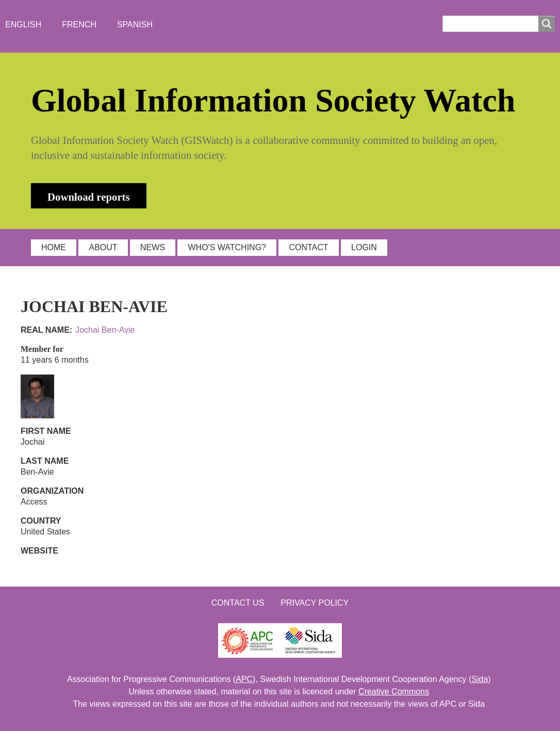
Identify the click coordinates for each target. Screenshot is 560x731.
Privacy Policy (315, 603)
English (23, 25)
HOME (54, 247)
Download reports (89, 197)
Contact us (238, 603)
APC (244, 679)
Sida (480, 679)
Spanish (135, 25)
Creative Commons (394, 692)
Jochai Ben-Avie (105, 330)
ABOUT (103, 247)
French (79, 25)
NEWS (153, 247)
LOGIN (364, 247)
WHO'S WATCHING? (227, 247)
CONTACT (308, 247)
